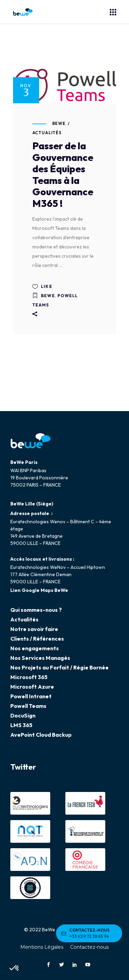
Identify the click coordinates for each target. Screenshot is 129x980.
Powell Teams (28, 706)
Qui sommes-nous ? (36, 610)
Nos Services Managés (40, 658)
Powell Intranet (31, 696)
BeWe (59, 123)
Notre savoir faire (34, 629)
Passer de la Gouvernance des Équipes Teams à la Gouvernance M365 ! (63, 174)
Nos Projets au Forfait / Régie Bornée (60, 667)
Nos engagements (35, 648)
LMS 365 (21, 725)
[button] (14, 968)
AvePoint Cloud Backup (41, 735)
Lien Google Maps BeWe (39, 590)
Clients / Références (37, 639)
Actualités (47, 133)
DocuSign (23, 715)
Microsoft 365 (29, 677)
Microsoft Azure (32, 687)
